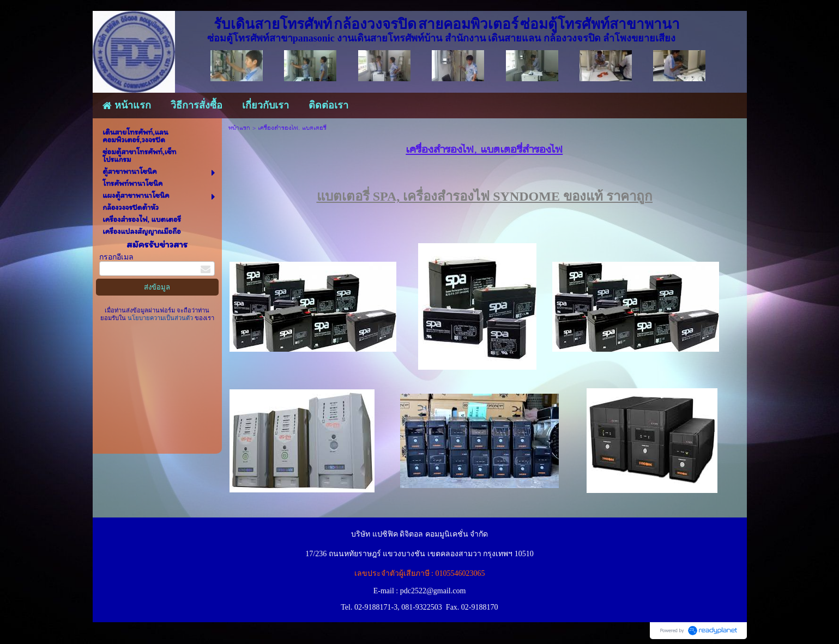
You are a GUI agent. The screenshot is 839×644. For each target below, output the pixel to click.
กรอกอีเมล (116, 257)
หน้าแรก (239, 128)
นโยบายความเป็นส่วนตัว (160, 318)
